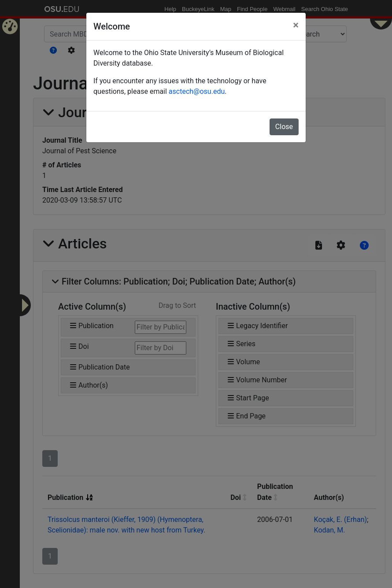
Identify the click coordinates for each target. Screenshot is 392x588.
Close (284, 127)
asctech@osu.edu (197, 91)
